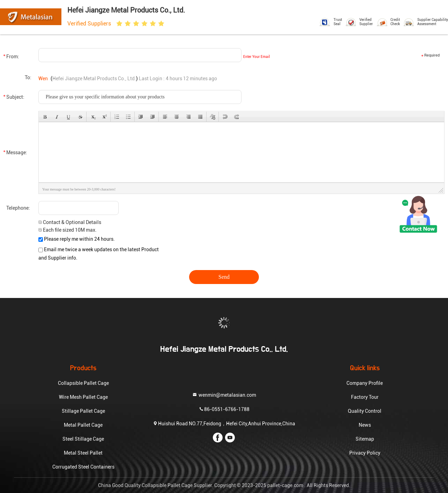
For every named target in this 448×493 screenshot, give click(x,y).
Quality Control (365, 411)
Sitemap (365, 439)
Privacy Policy (365, 453)
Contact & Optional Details (70, 222)
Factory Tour (365, 397)
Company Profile (365, 383)
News (365, 425)
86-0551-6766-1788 (224, 409)
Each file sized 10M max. (68, 230)
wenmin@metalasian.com (224, 395)
